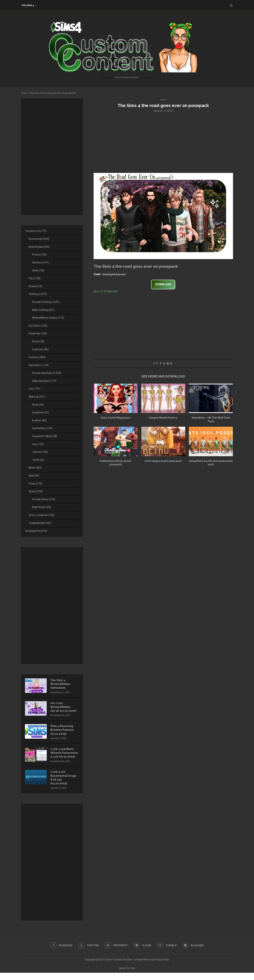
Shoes (36, 491)
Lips (38, 444)
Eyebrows (40, 349)
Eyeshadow (42, 428)
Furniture (37, 357)
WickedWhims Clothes (48, 318)
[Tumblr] (168, 953)
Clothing (38, 294)
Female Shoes (44, 499)
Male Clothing (43, 310)
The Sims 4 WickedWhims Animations (61, 684)
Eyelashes (41, 412)
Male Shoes (42, 507)
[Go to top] (127, 975)
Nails (34, 476)
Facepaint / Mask (45, 436)
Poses (35, 484)
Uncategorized (36, 531)
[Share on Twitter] (164, 364)
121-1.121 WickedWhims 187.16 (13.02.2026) (63, 708)
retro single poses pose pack (163, 461)
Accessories (39, 239)
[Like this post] (157, 364)
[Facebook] (60, 953)
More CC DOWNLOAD (106, 292)
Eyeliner (39, 420)
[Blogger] (195, 953)
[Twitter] (88, 953)
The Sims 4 (28, 5)
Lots (34, 389)
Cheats (35, 286)
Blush (38, 405)
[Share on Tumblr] (171, 364)
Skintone (41, 263)
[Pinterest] (116, 953)
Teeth (38, 460)
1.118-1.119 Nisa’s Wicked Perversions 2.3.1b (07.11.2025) (64, 757)
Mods (35, 468)
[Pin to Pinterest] (168, 364)
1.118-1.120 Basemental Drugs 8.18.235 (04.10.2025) (64, 784)
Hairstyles (39, 365)
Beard (38, 341)
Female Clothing (46, 302)
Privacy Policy (162, 967)
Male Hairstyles (44, 381)
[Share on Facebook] (161, 364)
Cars (35, 278)
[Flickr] (143, 953)
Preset (39, 255)
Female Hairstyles (47, 373)
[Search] (231, 5)
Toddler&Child (40, 523)
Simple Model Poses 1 (163, 418)
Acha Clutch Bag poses (116, 418)
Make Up (37, 397)
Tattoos (40, 452)
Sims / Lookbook (41, 515)
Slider (38, 270)
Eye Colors (38, 326)
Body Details (39, 247)
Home (24, 93)
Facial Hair (38, 333)
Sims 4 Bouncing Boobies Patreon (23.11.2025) (63, 731)
